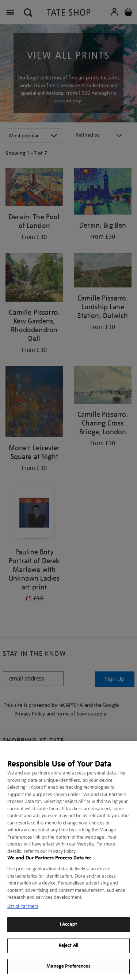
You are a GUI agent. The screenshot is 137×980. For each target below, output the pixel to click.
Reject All (68, 945)
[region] (68, 861)
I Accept (68, 924)
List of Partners (23, 906)
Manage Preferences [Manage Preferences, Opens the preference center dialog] (68, 966)
